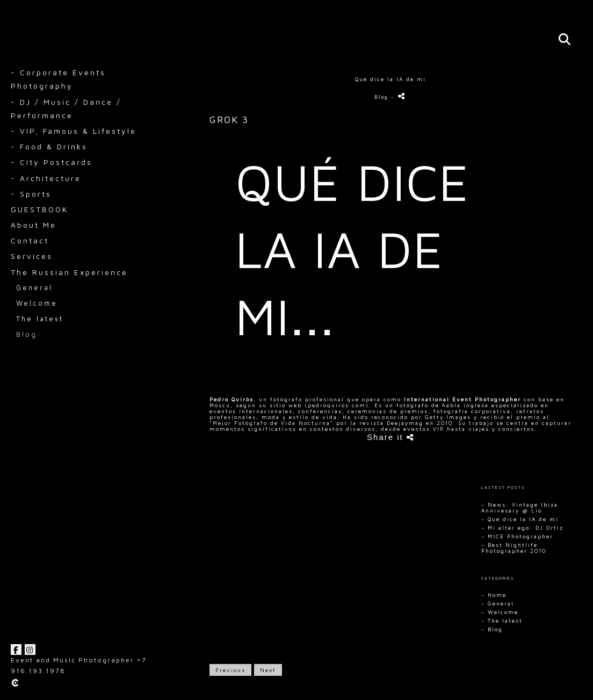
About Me (34, 225)
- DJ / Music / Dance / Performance (66, 109)
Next (268, 670)
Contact (30, 240)
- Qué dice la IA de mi (520, 519)
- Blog (492, 629)
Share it (390, 437)
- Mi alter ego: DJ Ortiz (522, 528)
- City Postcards (52, 162)
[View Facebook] (16, 650)
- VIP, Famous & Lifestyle (74, 131)
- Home (494, 595)
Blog (27, 334)
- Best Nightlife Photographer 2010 (514, 548)
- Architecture (46, 178)
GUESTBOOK (39, 209)
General (34, 288)
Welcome (37, 303)
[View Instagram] (30, 650)
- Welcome (500, 612)
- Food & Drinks (49, 146)
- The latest (502, 620)
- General (498, 603)
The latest (40, 319)
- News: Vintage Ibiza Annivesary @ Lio (520, 507)
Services (32, 256)
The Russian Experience (69, 272)
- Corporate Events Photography (58, 79)
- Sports (31, 194)
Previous (230, 670)
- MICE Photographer (517, 536)
